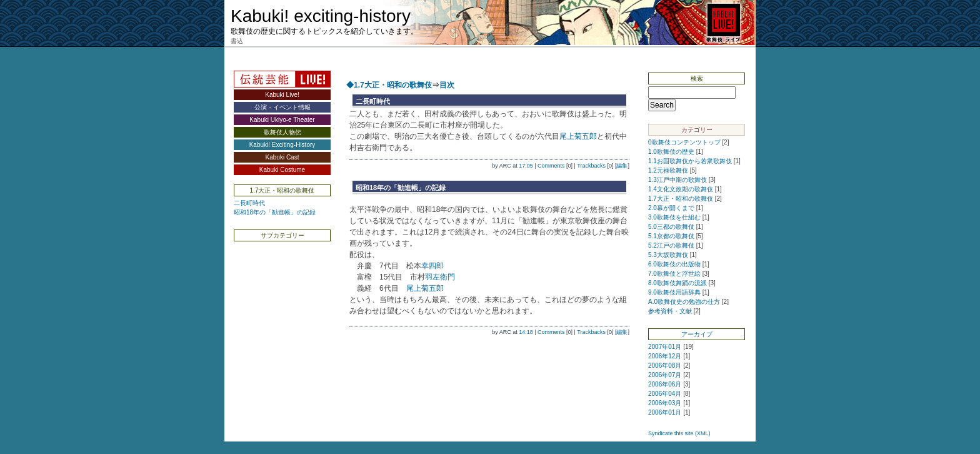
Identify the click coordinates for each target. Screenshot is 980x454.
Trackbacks (591, 166)
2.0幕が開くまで (671, 208)
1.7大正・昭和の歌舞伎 (681, 199)
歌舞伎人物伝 (282, 132)
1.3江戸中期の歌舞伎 (677, 180)
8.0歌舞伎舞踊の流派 (677, 283)
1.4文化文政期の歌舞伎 (681, 189)
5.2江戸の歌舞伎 (671, 245)
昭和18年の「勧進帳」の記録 (275, 212)
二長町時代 (249, 203)
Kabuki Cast (282, 157)
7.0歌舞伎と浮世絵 (674, 274)
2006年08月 (665, 366)
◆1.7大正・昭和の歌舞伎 (389, 85)
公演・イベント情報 (282, 107)
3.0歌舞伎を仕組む (674, 217)
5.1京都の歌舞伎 (671, 236)
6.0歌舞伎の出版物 (674, 264)
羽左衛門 (440, 277)
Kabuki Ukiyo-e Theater (282, 120)
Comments (551, 166)
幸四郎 (432, 266)
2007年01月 (665, 347)
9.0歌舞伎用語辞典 (674, 292)
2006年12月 (665, 356)
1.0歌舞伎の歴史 (671, 152)
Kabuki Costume (282, 170)
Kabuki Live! (282, 95)
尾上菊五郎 (578, 136)
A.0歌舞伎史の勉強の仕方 (684, 302)
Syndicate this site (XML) (679, 433)
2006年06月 (665, 384)
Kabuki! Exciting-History (282, 145)
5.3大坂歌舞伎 (668, 255)
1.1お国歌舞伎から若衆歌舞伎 (690, 161)
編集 (622, 166)
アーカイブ (697, 334)
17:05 (526, 166)
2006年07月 (665, 375)
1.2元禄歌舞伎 (668, 170)
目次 (447, 85)
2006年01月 (665, 412)
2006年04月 (665, 394)
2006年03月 (665, 403)
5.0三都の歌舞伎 (671, 227)
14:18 (526, 332)
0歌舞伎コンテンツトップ (684, 142)
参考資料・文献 (670, 311)
